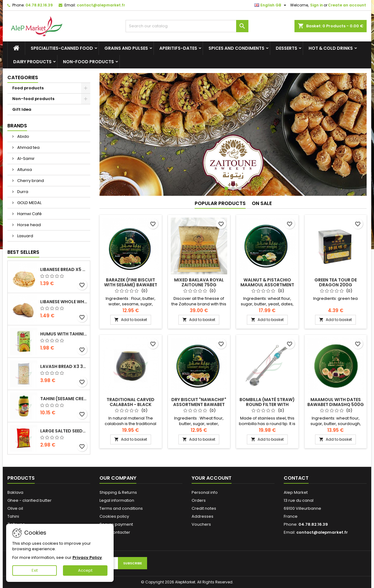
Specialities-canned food (62, 48)
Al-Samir (25, 159)
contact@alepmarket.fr (101, 5)
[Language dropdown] (271, 5)
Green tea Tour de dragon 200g (336, 282)
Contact (296, 478)
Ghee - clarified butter (29, 500)
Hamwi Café (29, 214)
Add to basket (131, 320)
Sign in (317, 5)
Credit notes (204, 508)
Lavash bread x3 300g (64, 366)
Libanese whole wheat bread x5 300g (64, 302)
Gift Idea (22, 109)
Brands (17, 126)
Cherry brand (30, 181)
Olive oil (15, 508)
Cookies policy (114, 516)
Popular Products (220, 203)
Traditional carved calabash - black (131, 402)
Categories (23, 77)
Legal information (117, 500)
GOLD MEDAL (29, 203)
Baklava (15, 492)
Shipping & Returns (118, 492)
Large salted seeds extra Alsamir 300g (64, 431)
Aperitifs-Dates (178, 48)
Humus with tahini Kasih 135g (64, 334)
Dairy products (32, 62)
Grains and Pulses (126, 48)
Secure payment (116, 524)
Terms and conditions (121, 508)
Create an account (347, 5)
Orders (199, 500)
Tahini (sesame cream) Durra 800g (64, 399)
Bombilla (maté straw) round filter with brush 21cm (267, 404)
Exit (35, 570)
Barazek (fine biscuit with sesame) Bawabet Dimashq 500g (131, 285)
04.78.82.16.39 (39, 5)
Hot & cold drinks (331, 48)
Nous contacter (115, 532)
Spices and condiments (236, 48)
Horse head (29, 225)
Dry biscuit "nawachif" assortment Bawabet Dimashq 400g (199, 404)
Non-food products (88, 62)
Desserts (286, 48)
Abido (23, 136)
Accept (85, 570)
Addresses (203, 516)
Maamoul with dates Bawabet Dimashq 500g (336, 402)
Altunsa (24, 170)
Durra (22, 192)
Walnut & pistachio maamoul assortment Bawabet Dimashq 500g (267, 285)
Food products (28, 88)
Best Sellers (23, 252)
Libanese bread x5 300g (64, 269)
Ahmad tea (28, 147)
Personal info (205, 492)
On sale (262, 203)
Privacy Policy (87, 557)
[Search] (187, 26)
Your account (212, 478)
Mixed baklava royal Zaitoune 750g (199, 282)
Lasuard (25, 236)
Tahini (13, 516)
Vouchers (201, 524)
